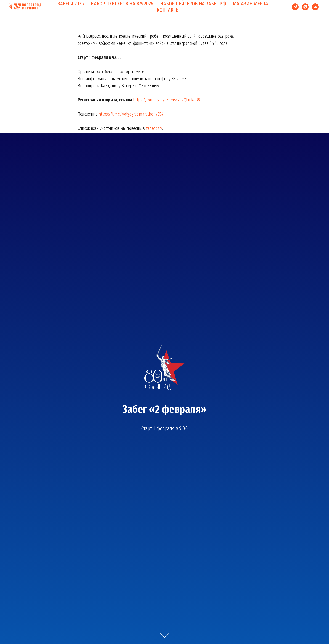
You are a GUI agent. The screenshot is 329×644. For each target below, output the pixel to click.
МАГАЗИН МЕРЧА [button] (251, 4)
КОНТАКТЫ (168, 10)
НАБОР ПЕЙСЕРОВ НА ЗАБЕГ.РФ (193, 4)
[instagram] (305, 7)
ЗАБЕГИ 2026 (71, 4)
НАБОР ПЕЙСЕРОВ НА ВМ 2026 (122, 4)
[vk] (315, 7)
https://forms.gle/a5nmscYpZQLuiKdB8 (167, 100)
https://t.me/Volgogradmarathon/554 (131, 114)
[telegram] (295, 7)
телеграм (154, 128)
